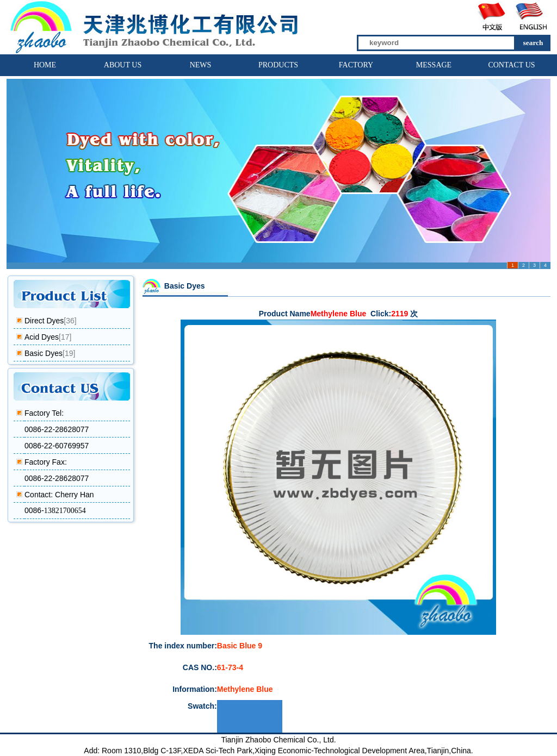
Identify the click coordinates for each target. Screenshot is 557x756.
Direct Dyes (44, 321)
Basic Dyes (44, 353)
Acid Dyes (42, 337)
